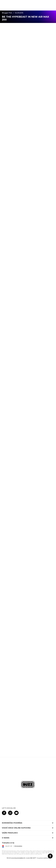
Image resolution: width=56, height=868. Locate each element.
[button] (50, 856)
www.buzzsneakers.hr (18, 858)
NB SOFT (33, 858)
